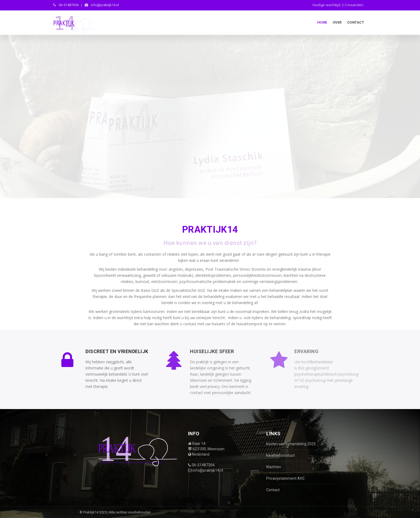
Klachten (274, 467)
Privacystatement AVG (285, 478)
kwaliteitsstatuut (280, 455)
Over (337, 22)
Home (322, 22)
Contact (356, 22)
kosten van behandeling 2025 (291, 444)
